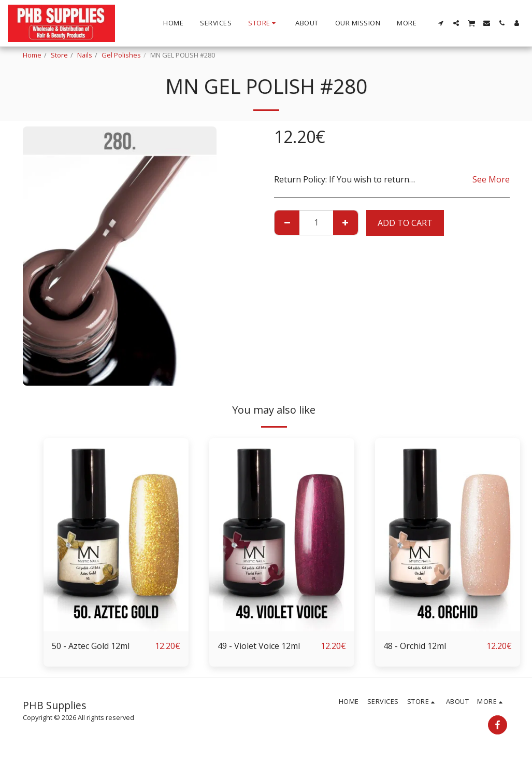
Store (59, 55)
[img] (116, 535)
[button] (441, 23)
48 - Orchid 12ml (415, 646)
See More (491, 179)
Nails (85, 55)
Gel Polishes (121, 55)
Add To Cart (405, 223)
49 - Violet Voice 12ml (259, 646)
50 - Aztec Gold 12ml (91, 646)
